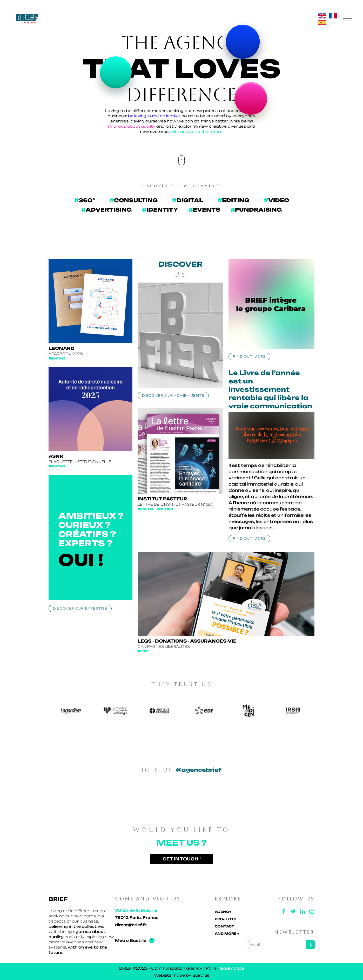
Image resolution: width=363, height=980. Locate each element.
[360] (85, 200)
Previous (45, 711)
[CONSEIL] (134, 200)
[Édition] (233, 200)
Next (318, 711)
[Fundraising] (256, 210)
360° (143, 651)
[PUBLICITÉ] (106, 210)
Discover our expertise (80, 608)
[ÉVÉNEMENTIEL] (204, 210)
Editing (57, 359)
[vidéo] (276, 200)
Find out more (249, 357)
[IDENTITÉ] (160, 210)
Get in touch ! (182, 859)
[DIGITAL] (188, 200)
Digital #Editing (155, 509)
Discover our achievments (173, 396)
